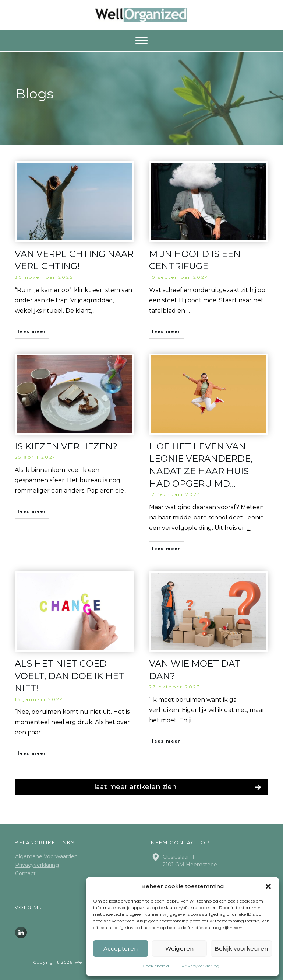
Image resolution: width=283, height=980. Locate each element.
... (95, 311)
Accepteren (121, 948)
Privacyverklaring (200, 966)
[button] (268, 886)
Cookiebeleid (156, 966)
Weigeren (179, 948)
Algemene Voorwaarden (46, 856)
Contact (25, 873)
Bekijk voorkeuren (241, 948)
